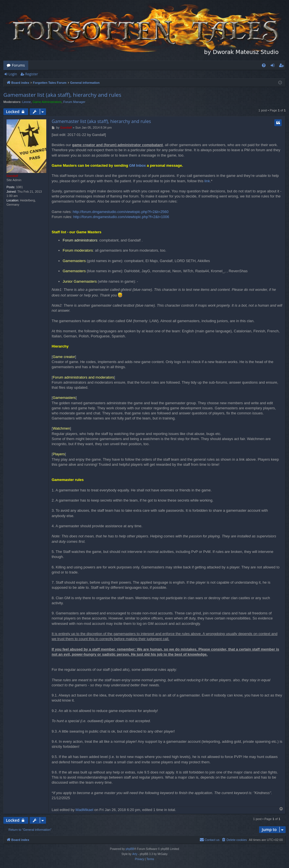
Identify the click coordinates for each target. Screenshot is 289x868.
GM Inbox (138, 165)
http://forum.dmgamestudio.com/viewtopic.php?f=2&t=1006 (121, 217)
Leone (27, 102)
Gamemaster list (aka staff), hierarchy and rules (62, 95)
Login (13, 74)
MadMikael (85, 810)
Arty (135, 854)
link (207, 181)
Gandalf (12, 176)
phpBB (130, 849)
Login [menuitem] (274, 66)
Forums (18, 65)
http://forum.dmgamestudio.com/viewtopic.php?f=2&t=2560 (121, 212)
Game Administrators (47, 102)
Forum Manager (74, 102)
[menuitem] (264, 65)
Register (31, 74)
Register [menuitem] (283, 66)
